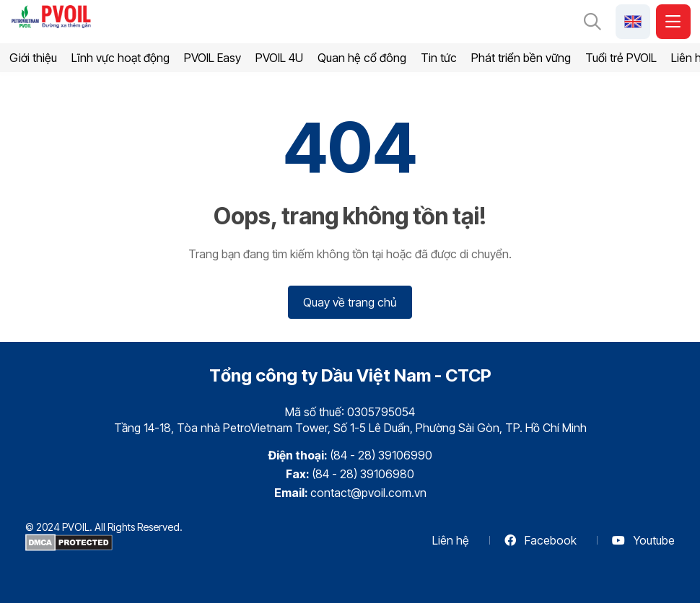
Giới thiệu (33, 58)
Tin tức (439, 58)
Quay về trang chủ (350, 302)
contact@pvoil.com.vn (368, 493)
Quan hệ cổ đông (362, 58)
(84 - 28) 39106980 (363, 474)
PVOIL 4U (279, 58)
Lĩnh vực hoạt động (121, 58)
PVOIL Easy (213, 58)
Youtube (643, 540)
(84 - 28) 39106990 (381, 455)
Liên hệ (451, 540)
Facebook (541, 540)
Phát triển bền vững (521, 58)
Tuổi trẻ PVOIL (621, 58)
